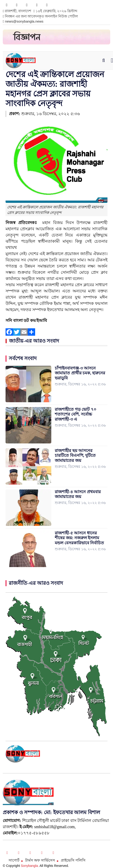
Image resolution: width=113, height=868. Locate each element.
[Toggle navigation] (112, 60)
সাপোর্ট (14, 860)
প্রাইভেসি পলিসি (73, 860)
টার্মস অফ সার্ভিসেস (40, 860)
